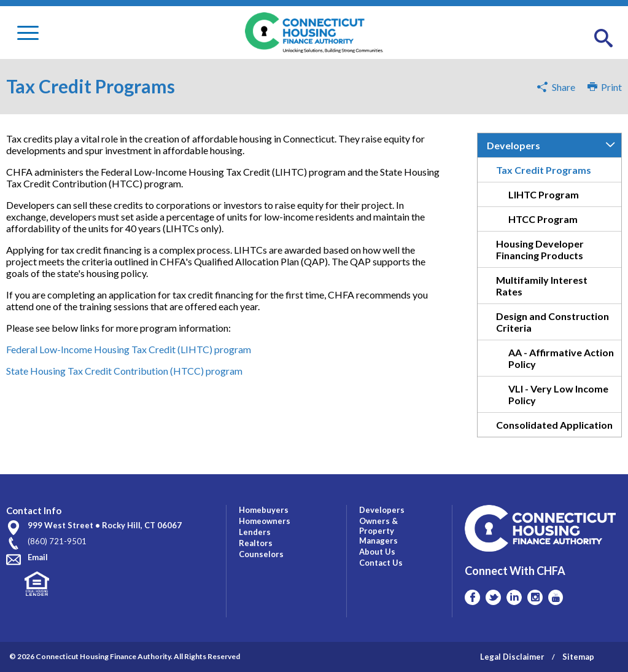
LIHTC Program (544, 194)
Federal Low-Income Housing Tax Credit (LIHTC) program (129, 349)
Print (605, 87)
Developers (514, 145)
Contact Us (381, 563)
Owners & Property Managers (378, 531)
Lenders (255, 532)
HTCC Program (543, 219)
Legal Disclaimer (512, 657)
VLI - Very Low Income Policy (558, 394)
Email (38, 557)
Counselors (261, 554)
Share (564, 87)
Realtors (256, 543)
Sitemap (578, 657)
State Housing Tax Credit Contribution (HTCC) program (124, 371)
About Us (377, 552)
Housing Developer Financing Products (540, 249)
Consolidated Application (554, 425)
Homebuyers (264, 510)
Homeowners (265, 521)
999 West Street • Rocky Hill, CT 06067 (105, 525)
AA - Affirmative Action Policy (561, 358)
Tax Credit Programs (544, 170)
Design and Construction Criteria (552, 322)
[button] (603, 39)
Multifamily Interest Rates (542, 286)
